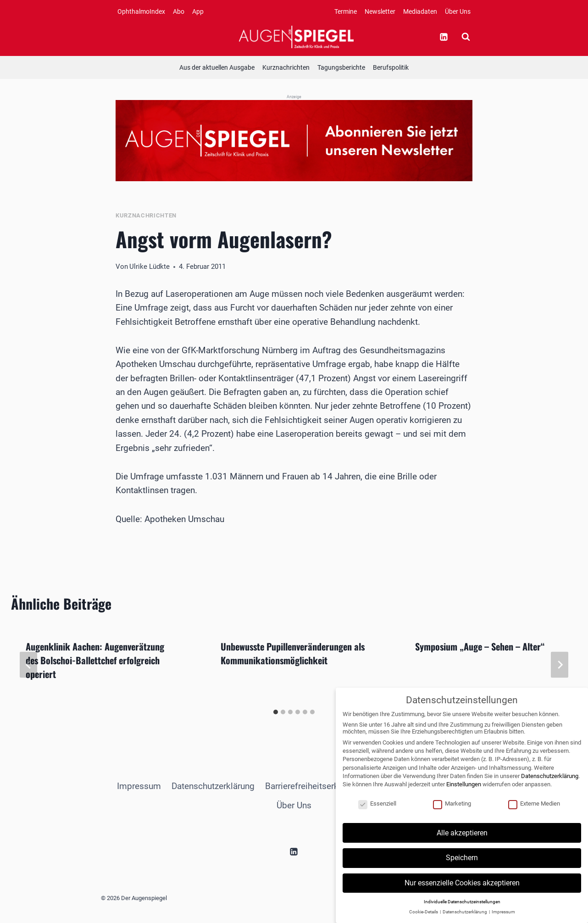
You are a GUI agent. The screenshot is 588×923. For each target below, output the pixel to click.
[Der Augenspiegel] (296, 37)
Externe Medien (534, 814)
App (198, 11)
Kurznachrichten (286, 67)
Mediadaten (420, 11)
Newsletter (380, 11)
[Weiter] (560, 664)
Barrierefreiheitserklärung (314, 786)
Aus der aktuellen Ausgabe (217, 67)
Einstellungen (464, 795)
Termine (346, 11)
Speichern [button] (462, 869)
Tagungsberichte (341, 67)
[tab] (276, 712)
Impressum (139, 786)
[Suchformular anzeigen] (466, 37)
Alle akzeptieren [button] (462, 843)
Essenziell (377, 814)
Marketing (452, 814)
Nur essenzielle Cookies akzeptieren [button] (462, 893)
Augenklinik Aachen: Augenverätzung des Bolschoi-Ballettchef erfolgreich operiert (95, 660)
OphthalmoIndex (141, 11)
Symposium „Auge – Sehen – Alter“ (480, 646)
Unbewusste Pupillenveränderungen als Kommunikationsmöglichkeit (293, 653)
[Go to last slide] (28, 664)
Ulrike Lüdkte (150, 267)
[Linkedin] (444, 37)
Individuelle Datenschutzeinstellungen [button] (462, 912)
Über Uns (458, 11)
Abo (179, 11)
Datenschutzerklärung (213, 786)
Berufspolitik (391, 67)
